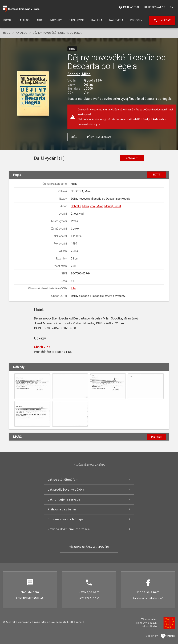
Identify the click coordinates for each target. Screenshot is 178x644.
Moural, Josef (113, 206)
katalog (22, 33)
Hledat (162, 21)
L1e (73, 288)
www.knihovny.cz (91, 124)
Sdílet (75, 137)
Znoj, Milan (97, 206)
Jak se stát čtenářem (63, 480)
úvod (7, 33)
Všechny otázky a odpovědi (89, 547)
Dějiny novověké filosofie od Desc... (58, 33)
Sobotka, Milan (79, 74)
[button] (33, 94)
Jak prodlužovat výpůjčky (66, 489)
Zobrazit (132, 158)
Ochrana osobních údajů (65, 519)
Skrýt (157, 175)
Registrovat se (155, 7)
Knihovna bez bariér (62, 509)
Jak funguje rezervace (64, 499)
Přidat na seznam (99, 137)
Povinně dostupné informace (69, 529)
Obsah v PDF (43, 347)
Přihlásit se (129, 7)
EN (172, 7)
